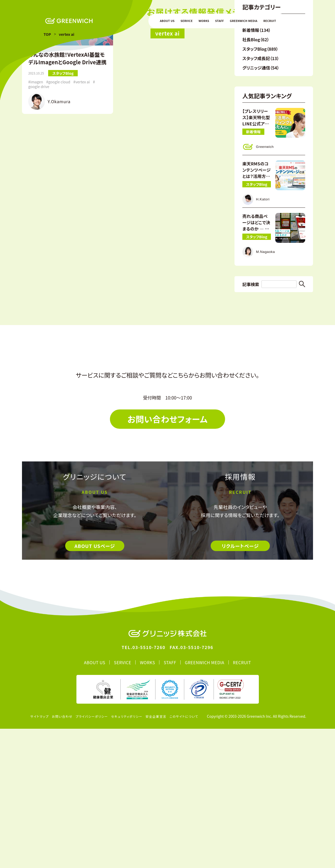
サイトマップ (40, 856)
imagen (37, 204)
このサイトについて (184, 856)
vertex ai (83, 204)
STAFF (219, 21)
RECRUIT (270, 21)
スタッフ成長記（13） (261, 181)
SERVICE (187, 21)
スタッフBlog (63, 195)
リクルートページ (240, 685)
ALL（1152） (253, 143)
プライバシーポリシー (92, 856)
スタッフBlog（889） (260, 171)
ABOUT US (167, 21)
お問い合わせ (62, 856)
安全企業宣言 (156, 856)
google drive (39, 209)
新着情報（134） (256, 152)
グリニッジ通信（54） (261, 190)
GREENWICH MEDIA (244, 21)
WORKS (204, 21)
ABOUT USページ (95, 685)
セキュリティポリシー (127, 856)
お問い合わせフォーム (168, 558)
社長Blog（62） (256, 162)
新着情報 (253, 254)
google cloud (59, 204)
